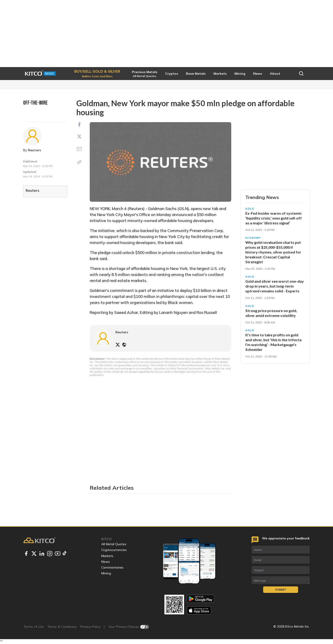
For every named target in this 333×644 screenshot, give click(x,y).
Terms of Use (34, 627)
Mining (106, 573)
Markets (107, 556)
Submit (281, 590)
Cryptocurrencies (114, 550)
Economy (253, 238)
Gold (250, 209)
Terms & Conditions (62, 627)
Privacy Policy (90, 627)
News (106, 562)
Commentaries (112, 567)
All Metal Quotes (114, 544)
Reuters (35, 150)
